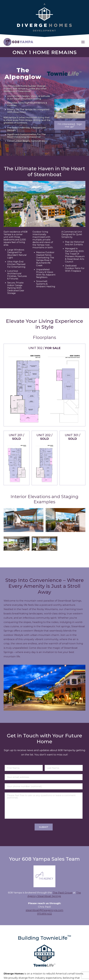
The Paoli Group (62, 893)
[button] (83, 42)
